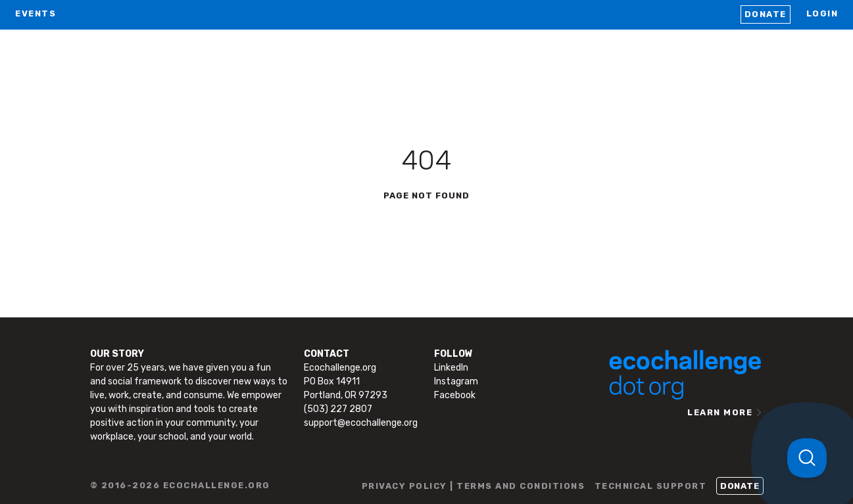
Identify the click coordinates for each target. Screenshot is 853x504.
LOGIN (822, 13)
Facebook (455, 395)
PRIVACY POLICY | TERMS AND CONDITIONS (474, 486)
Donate (766, 14)
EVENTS (36, 13)
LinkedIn (451, 368)
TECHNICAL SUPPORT (651, 486)
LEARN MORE (720, 412)
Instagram (456, 381)
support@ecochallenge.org (361, 423)
